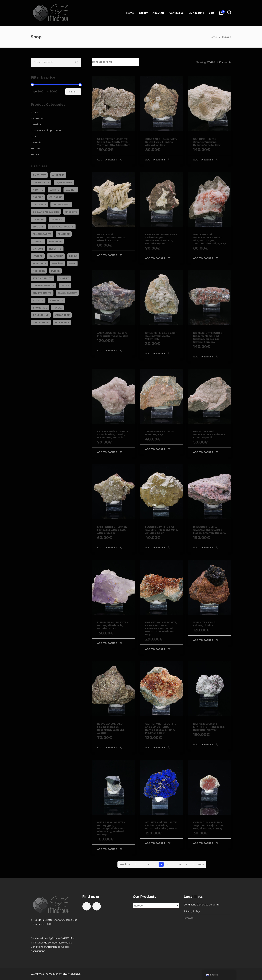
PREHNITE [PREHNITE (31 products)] (39, 271)
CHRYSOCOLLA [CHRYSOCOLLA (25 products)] (61, 205)
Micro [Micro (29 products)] (73, 256)
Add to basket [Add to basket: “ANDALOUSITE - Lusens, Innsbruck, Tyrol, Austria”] (107, 351)
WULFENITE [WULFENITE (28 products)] (62, 322)
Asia (33, 137)
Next (201, 864)
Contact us (176, 13)
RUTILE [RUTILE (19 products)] (65, 286)
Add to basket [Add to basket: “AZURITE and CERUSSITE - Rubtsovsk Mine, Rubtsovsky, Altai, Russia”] (155, 843)
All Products (38, 119)
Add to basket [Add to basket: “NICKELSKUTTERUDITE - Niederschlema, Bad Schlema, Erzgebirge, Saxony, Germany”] (203, 357)
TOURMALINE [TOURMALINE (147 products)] (41, 315)
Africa (34, 113)
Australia (36, 143)
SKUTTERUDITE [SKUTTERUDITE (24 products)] (42, 293)
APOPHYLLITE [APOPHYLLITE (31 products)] (41, 182)
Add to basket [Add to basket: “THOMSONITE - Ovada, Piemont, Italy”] (155, 449)
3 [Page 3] (148, 864)
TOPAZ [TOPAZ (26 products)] (57, 308)
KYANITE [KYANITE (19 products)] (38, 256)
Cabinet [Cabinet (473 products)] (71, 190)
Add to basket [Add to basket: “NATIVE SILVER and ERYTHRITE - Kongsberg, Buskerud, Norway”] (203, 745)
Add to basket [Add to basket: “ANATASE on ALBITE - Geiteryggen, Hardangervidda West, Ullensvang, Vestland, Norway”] (107, 849)
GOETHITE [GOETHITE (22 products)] (55, 241)
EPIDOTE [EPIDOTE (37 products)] (38, 227)
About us (158, 13)
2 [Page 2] (142, 864)
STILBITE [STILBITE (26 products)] (38, 300)
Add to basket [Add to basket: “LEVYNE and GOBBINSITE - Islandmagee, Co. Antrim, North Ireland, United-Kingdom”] (155, 258)
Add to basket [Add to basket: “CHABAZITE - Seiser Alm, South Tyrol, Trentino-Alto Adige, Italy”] (155, 160)
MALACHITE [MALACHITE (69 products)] (56, 256)
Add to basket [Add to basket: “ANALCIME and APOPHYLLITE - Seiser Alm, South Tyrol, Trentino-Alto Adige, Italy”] (203, 258)
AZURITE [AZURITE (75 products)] (38, 190)
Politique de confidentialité (49, 943)
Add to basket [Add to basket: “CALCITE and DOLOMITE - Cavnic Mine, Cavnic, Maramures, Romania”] (107, 452)
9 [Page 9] (186, 864)
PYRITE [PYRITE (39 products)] (55, 271)
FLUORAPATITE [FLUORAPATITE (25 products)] (42, 234)
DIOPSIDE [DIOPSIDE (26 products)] (39, 219)
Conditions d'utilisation (44, 947)
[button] (115, 62)
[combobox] (156, 906)
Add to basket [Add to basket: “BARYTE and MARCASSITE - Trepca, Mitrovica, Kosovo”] (107, 255)
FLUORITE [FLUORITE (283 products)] (64, 234)
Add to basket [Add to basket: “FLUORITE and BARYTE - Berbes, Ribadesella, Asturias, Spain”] (107, 643)
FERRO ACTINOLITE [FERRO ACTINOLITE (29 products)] (62, 227)
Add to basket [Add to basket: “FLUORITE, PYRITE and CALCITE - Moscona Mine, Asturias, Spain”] (155, 548)
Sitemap (189, 918)
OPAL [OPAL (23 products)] (72, 263)
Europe (35, 149)
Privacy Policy (192, 911)
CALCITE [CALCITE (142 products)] (38, 197)
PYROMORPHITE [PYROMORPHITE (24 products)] (43, 278)
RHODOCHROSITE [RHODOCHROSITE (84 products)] (44, 286)
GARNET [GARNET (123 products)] (38, 241)
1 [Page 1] (136, 864)
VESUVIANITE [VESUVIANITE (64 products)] (41, 322)
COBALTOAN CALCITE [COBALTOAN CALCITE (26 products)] (46, 212)
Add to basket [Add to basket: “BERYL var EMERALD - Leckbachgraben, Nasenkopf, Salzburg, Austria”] (107, 748)
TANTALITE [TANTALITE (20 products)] (57, 300)
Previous (125, 864)
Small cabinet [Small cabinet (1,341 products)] (67, 293)
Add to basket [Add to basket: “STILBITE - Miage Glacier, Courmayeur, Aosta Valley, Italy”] (155, 354)
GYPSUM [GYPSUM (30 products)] (38, 249)
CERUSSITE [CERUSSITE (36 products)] (39, 205)
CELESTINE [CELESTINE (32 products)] (56, 197)
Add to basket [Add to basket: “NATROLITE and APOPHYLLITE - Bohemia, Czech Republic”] (203, 452)
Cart (211, 13)
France (35, 154)
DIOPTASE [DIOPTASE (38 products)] (57, 219)
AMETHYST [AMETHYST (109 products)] (39, 175)
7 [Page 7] (174, 864)
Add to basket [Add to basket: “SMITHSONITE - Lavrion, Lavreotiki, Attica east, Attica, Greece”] (107, 548)
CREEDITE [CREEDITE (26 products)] (71, 212)
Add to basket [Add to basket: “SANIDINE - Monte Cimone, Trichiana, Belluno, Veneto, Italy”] (203, 160)
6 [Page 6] (167, 864)
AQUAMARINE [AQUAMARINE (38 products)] (64, 182)
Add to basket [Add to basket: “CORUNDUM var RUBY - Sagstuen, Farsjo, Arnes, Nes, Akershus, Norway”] (203, 843)
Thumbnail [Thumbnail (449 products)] (40, 308)
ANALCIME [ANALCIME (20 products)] (58, 175)
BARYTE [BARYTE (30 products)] (54, 190)
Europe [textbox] (156, 906)
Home (130, 13)
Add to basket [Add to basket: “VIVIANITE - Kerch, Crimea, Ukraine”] (203, 640)
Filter (73, 92)
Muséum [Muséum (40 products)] (57, 263)
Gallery (143, 13)
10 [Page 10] (193, 864)
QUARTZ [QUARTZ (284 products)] (64, 278)
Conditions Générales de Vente (202, 905)
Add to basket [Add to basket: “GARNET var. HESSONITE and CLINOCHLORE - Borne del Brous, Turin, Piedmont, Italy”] (155, 748)
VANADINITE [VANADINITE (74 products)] (62, 315)
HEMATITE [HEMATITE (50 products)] (55, 249)
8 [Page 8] (180, 864)
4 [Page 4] (155, 864)
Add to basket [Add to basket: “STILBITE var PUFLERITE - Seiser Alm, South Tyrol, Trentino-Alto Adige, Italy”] (107, 160)
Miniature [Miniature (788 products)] (39, 263)
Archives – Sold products (46, 130)
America (36, 124)
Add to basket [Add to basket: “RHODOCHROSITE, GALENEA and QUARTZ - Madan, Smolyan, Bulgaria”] (203, 548)
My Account (196, 13)
